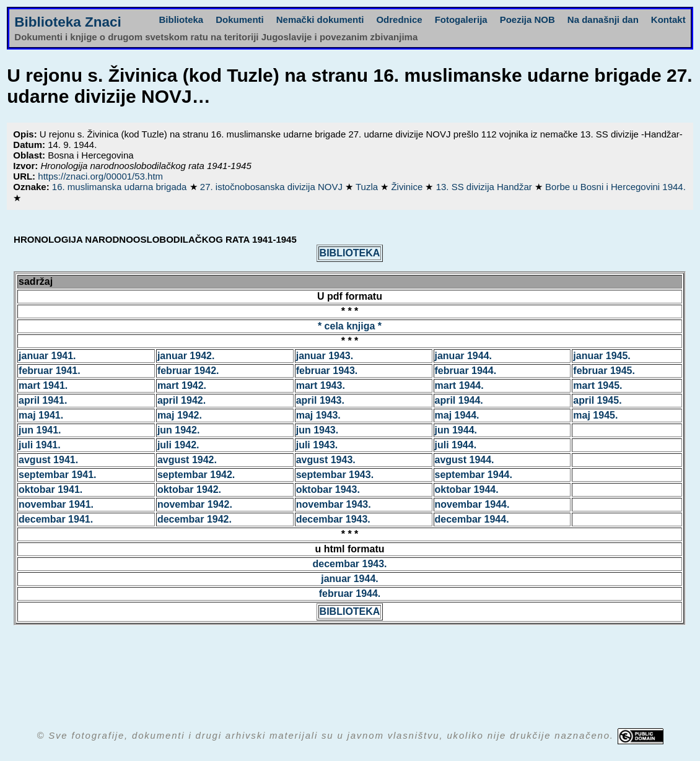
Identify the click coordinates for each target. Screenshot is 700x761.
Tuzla (368, 187)
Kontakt (668, 20)
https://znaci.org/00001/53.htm (100, 176)
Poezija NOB (527, 20)
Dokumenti (240, 20)
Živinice (408, 187)
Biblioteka (182, 20)
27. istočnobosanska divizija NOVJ (273, 187)
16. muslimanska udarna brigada (121, 187)
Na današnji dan (603, 20)
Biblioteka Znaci (68, 22)
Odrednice (399, 20)
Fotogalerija (461, 20)
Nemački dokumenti (320, 20)
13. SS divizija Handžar (485, 187)
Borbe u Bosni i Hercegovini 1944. (615, 187)
